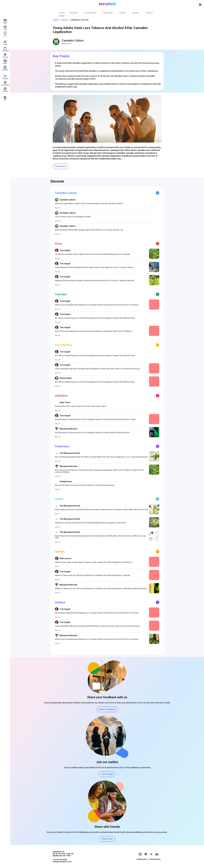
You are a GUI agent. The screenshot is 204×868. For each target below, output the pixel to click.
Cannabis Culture (80, 20)
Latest (62, 13)
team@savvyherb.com (62, 862)
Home (55, 20)
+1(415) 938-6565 (60, 860)
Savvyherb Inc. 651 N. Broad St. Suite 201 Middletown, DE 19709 (63, 854)
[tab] (62, 13)
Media (64, 20)
